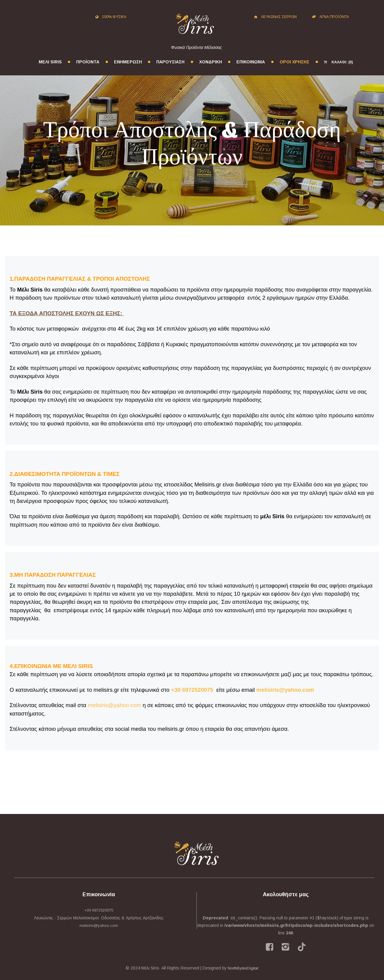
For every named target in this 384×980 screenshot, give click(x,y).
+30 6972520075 (192, 690)
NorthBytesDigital (243, 968)
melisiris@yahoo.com (285, 690)
